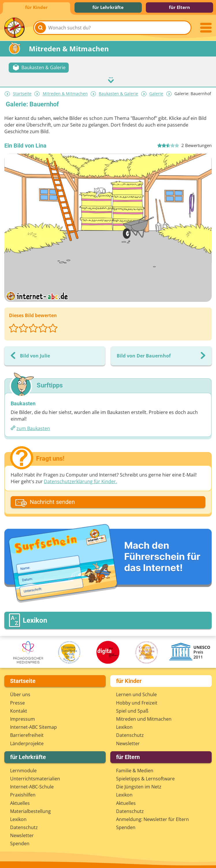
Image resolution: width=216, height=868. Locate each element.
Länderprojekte (27, 743)
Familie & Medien (135, 770)
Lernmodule (23, 770)
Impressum (23, 718)
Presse (17, 702)
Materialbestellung (30, 810)
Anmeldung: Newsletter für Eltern (152, 818)
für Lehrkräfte (108, 7)
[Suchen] (40, 28)
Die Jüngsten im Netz (139, 786)
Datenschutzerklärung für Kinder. (80, 481)
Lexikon (124, 726)
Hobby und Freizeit (137, 702)
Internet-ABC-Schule (32, 786)
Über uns (20, 694)
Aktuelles (20, 802)
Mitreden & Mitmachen (65, 93)
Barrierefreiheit (27, 735)
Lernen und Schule (136, 694)
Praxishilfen (23, 794)
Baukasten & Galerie (118, 93)
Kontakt (19, 710)
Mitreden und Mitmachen (144, 718)
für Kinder (36, 7)
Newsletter (128, 743)
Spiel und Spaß (132, 710)
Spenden (20, 843)
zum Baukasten (33, 428)
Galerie (156, 93)
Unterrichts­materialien (35, 778)
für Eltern (179, 7)
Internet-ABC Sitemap (33, 726)
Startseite (22, 93)
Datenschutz (130, 735)
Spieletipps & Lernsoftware (145, 778)
